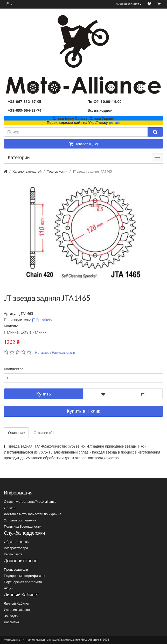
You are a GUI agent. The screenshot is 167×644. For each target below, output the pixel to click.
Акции (9, 588)
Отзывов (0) (43, 433)
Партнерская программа (23, 582)
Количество (14, 369)
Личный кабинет (129, 4)
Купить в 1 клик (83, 411)
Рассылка (12, 622)
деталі (115, 123)
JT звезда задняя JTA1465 (92, 171)
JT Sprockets (42, 320)
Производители (16, 569)
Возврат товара (16, 548)
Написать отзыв (63, 353)
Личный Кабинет (17, 603)
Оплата (10, 508)
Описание (16, 433)
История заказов (17, 610)
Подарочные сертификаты (25, 576)
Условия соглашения (20, 520)
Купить (44, 394)
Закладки (11, 616)
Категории (19, 157)
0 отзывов (42, 353)
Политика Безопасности (23, 526)
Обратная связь (16, 542)
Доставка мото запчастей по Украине (33, 514)
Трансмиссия (57, 171)
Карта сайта (13, 554)
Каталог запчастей (27, 171)
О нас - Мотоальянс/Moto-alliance (30, 502)
